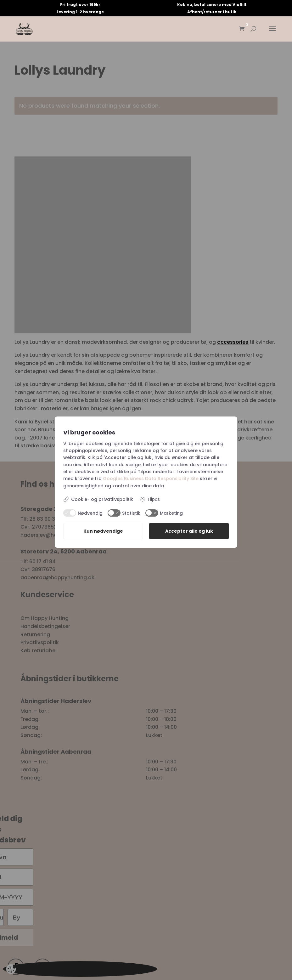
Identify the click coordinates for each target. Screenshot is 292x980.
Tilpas (150, 499)
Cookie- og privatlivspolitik (98, 499)
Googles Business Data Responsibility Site (151, 479)
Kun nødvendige (103, 531)
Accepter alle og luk (189, 531)
